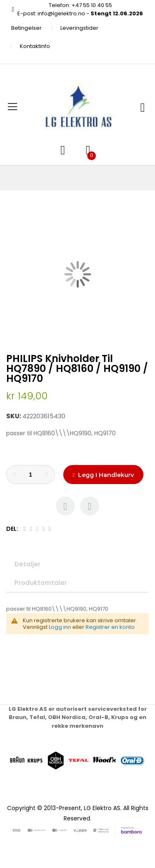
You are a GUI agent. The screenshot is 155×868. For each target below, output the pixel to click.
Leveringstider (79, 28)
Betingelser (26, 28)
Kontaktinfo (35, 46)
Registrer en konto (110, 627)
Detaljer (27, 564)
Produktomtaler (41, 583)
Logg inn (60, 627)
